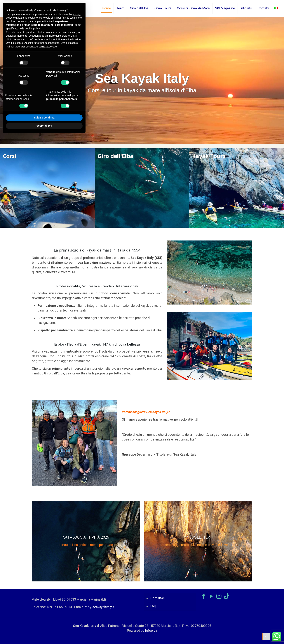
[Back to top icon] (266, 636)
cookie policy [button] (32, 29)
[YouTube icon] (211, 596)
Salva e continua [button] (44, 118)
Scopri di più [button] (44, 126)
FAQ (153, 606)
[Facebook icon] (203, 596)
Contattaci (158, 598)
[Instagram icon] (219, 596)
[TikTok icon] (227, 596)
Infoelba (151, 630)
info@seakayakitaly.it (99, 607)
